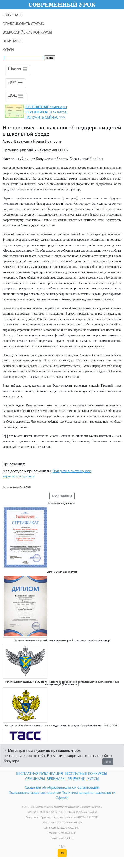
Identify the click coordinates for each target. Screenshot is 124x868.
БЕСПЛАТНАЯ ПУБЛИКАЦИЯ (39, 773)
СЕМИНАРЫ (35, 779)
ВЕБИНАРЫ (12, 41)
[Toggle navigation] (18, 70)
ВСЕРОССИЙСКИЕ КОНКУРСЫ (27, 32)
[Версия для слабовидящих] (62, 853)
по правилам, (58, 750)
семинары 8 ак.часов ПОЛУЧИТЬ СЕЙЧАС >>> (46, 112)
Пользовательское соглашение (35, 793)
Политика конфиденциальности (89, 793)
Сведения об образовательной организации (62, 787)
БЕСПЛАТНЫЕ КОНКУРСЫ (86, 773)
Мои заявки (62, 496)
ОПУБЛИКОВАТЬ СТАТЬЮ (23, 24)
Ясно (108, 762)
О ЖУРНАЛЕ (13, 15)
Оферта (62, 798)
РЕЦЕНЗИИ (76, 779)
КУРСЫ (8, 50)
